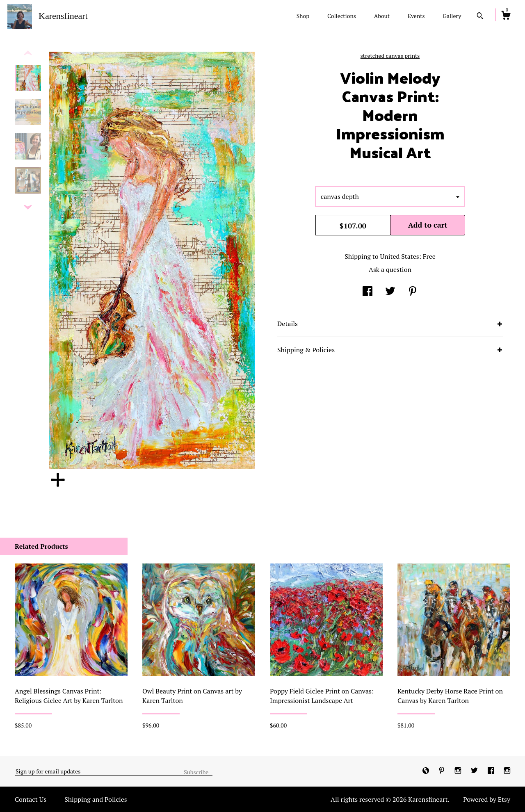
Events (416, 16)
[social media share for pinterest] (413, 292)
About (382, 16)
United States (399, 256)
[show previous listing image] (28, 53)
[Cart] (506, 16)
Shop (303, 16)
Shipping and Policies (96, 799)
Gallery (452, 16)
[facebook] (492, 771)
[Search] (480, 17)
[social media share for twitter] (390, 292)
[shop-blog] (427, 771)
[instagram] (459, 771)
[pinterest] (443, 771)
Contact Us (31, 799)
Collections (342, 16)
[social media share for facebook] (367, 292)
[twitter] (475, 771)
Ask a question (390, 269)
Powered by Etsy (487, 799)
